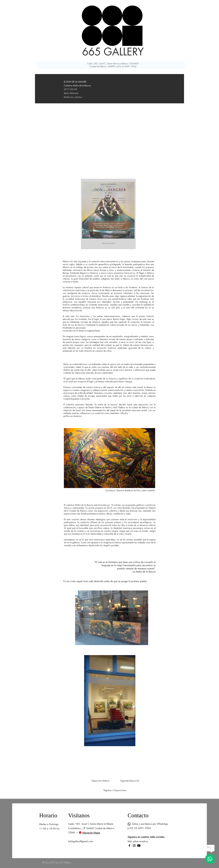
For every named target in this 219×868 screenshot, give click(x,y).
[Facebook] (129, 846)
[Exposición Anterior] (101, 781)
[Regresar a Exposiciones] (115, 790)
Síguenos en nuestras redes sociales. (146, 837)
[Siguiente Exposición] (130, 781)
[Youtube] (139, 846)
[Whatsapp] (129, 824)
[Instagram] (134, 846)
